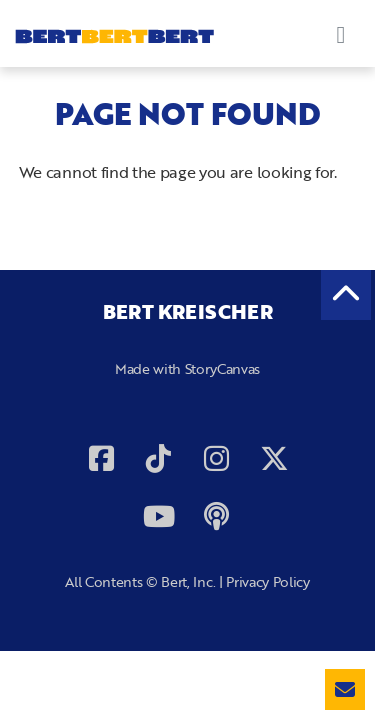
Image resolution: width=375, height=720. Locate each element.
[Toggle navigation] (341, 34)
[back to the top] (346, 295)
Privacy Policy (268, 581)
